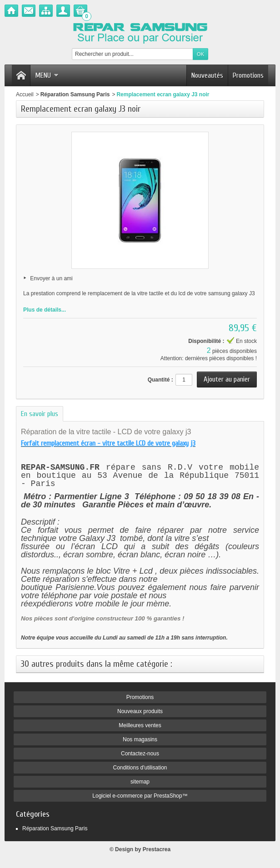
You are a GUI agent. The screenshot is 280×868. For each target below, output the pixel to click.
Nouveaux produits (140, 713)
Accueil (25, 94)
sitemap (140, 783)
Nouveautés (207, 75)
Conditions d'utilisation (140, 769)
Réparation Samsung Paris (75, 94)
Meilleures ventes (140, 727)
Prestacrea (157, 851)
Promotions (248, 75)
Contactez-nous (140, 755)
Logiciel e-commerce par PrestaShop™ (140, 797)
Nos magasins (140, 741)
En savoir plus (40, 414)
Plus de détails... (45, 310)
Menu (47, 75)
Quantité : (160, 380)
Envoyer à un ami (51, 278)
